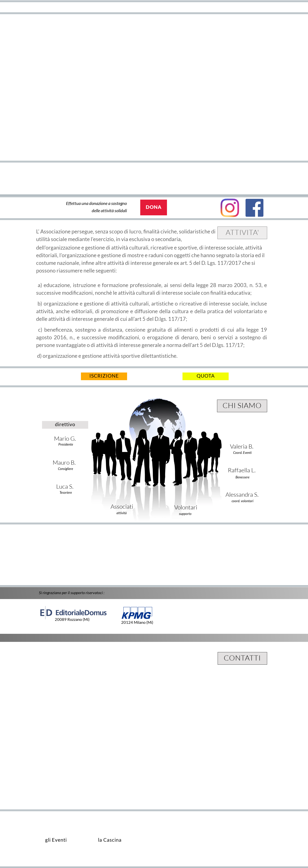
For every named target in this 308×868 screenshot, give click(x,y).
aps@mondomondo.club (242, 839)
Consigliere (66, 469)
